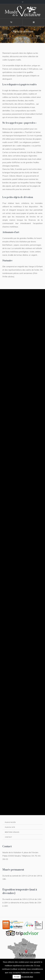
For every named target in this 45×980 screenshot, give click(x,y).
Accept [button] (17, 977)
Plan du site (10, 827)
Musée (15, 38)
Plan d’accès (10, 822)
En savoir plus (27, 977)
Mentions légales (12, 832)
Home (8, 38)
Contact (8, 837)
